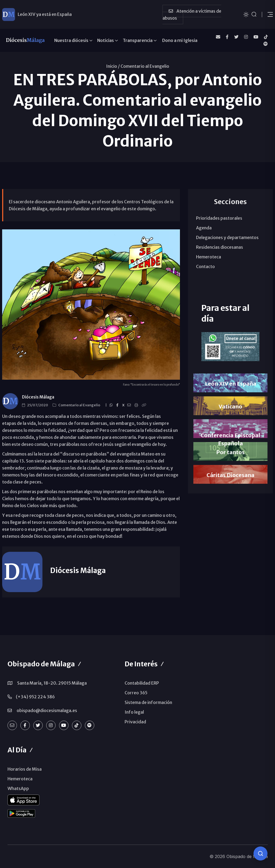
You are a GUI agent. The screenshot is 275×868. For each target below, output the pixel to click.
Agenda (204, 228)
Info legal (134, 712)
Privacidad (135, 722)
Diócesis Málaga (38, 397)
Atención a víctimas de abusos (192, 15)
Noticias (106, 40)
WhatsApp (18, 788)
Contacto (205, 266)
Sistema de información (148, 702)
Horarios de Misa (25, 769)
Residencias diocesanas (220, 247)
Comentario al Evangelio (145, 66)
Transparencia (138, 40)
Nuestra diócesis (71, 40)
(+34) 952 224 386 (35, 697)
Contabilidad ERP (142, 683)
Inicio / (113, 66)
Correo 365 (136, 693)
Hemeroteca (209, 257)
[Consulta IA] (260, 853)
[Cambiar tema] (246, 14)
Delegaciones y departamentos (227, 237)
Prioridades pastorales (219, 218)
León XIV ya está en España (45, 14)
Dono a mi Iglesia (180, 40)
